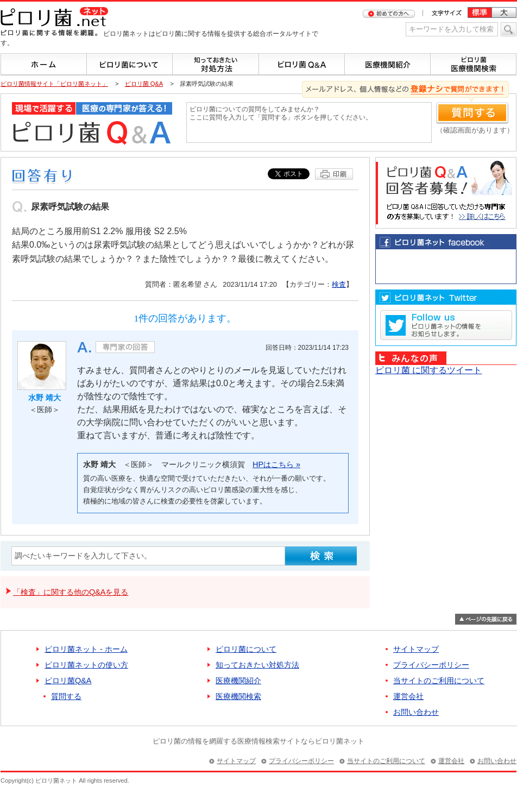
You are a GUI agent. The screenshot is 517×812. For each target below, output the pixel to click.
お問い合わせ (416, 712)
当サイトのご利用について (439, 681)
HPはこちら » (276, 464)
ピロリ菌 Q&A (144, 84)
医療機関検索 (238, 696)
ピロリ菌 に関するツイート (428, 370)
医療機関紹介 (238, 681)
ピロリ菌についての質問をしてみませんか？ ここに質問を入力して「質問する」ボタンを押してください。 (309, 122)
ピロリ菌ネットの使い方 (86, 665)
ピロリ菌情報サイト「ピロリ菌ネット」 (54, 84)
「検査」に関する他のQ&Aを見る (71, 592)
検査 (339, 284)
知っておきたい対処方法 (257, 665)
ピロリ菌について (246, 649)
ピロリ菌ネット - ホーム (86, 649)
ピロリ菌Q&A (68, 681)
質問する (66, 696)
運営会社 (408, 696)
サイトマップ (416, 649)
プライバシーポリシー (431, 665)
